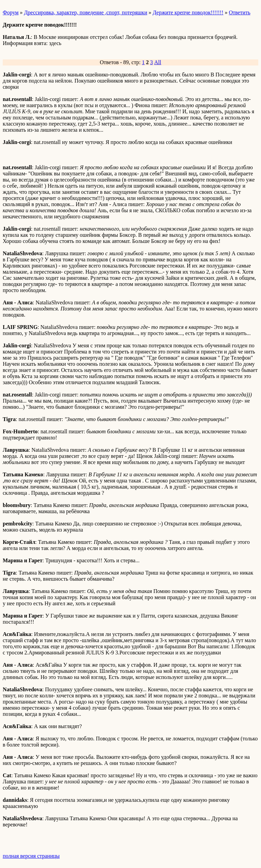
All (158, 62)
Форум (11, 12)
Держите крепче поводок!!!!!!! (188, 12)
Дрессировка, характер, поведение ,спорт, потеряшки (85, 12)
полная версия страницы (31, 856)
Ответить (240, 12)
